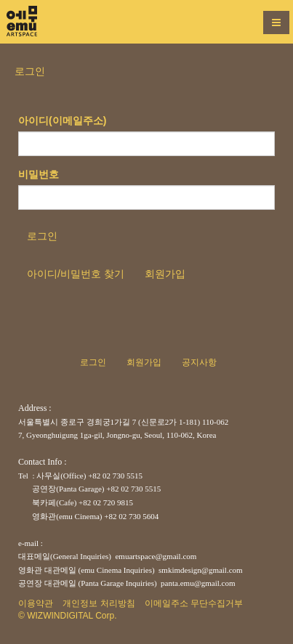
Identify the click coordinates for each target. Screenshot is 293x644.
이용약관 (36, 603)
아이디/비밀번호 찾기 (76, 274)
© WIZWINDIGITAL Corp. (68, 616)
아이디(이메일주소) (62, 121)
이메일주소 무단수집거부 (194, 603)
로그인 (30, 71)
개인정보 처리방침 (99, 603)
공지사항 (199, 362)
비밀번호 (39, 174)
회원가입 (165, 274)
